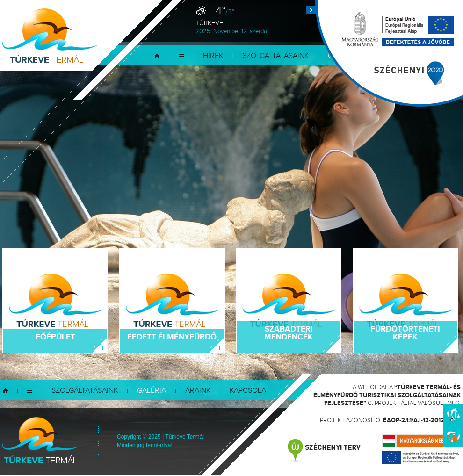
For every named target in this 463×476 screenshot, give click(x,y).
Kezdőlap (157, 56)
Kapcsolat (250, 391)
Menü (181, 56)
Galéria (152, 391)
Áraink (198, 391)
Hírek (213, 56)
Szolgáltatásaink (275, 56)
